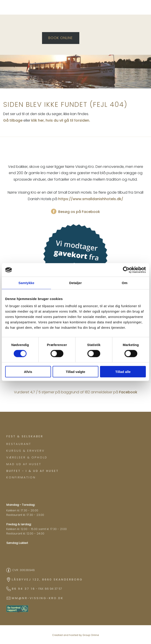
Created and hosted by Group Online (75, 635)
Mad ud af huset (24, 464)
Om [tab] (125, 283)
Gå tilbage (13, 120)
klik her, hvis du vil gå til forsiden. (61, 120)
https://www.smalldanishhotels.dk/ (91, 199)
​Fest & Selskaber (25, 436)
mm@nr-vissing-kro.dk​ (38, 598)
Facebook (128, 392)
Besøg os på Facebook (75, 212)
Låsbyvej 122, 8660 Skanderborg (47, 579)
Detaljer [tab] (75, 283)
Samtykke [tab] (26, 283)
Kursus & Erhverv (26, 451)
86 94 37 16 (23, 589)
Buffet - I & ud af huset (32, 471)
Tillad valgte (75, 371)
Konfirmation (21, 477)
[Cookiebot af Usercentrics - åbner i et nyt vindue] (126, 270)
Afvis (28, 371)
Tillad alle (123, 371)
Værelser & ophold (27, 457)
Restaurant (19, 444)
